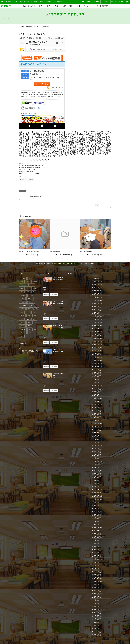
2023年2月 (95, 381)
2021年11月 (96, 428)
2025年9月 (95, 292)
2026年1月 (95, 280)
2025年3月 (95, 311)
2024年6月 (95, 337)
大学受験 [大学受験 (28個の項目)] (31, 287)
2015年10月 (96, 589)
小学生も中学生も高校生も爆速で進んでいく (58, 271)
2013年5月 (95, 624)
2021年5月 (95, 444)
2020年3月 (95, 472)
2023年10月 (96, 359)
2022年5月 (95, 409)
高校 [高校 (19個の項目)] (35, 321)
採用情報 (97, 2)
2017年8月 (95, 554)
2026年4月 (95, 270)
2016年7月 (95, 576)
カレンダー (88, 6)
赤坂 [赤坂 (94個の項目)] (29, 318)
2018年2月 (95, 539)
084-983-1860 (119, 2)
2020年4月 (95, 469)
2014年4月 (95, 614)
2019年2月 (95, 513)
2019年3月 (95, 510)
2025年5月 (95, 305)
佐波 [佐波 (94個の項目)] (22, 274)
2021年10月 (96, 431)
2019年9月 (95, 491)
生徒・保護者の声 (101, 6)
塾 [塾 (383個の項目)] (34, 284)
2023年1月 (95, 384)
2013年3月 (95, 627)
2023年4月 (95, 374)
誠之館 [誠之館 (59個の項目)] (22, 318)
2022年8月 (95, 400)
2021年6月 (95, 441)
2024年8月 (95, 330)
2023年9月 (95, 362)
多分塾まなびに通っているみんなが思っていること (58, 319)
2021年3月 (95, 450)
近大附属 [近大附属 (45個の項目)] (23, 321)
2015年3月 (95, 602)
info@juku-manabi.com (26, 172)
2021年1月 (95, 457)
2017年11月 (96, 545)
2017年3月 (95, 564)
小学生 (41, 6)
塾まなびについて (29, 6)
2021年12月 (96, 425)
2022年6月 (95, 406)
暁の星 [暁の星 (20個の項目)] (30, 301)
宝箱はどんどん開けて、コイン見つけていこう (30, 244)
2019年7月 (95, 498)
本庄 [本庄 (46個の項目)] (36, 301)
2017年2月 (95, 567)
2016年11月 (96, 573)
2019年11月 (96, 485)
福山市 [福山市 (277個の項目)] (22, 315)
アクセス (89, 2)
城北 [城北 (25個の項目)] (22, 284)
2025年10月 (96, 289)
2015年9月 (95, 592)
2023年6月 (95, 368)
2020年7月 (95, 460)
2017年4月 (95, 561)
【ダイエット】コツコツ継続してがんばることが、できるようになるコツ (58, 344)
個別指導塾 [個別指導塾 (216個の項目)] (23, 277)
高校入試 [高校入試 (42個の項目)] (23, 325)
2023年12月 (96, 356)
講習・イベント (75, 6)
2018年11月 (96, 520)
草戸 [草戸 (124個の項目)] (35, 315)
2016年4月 (95, 586)
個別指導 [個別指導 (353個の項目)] (35, 274)
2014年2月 (95, 617)
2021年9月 (95, 434)
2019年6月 (95, 501)
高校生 (57, 6)
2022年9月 (95, 397)
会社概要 (82, 2)
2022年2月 (95, 419)
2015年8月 (95, 595)
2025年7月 (95, 299)
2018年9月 (95, 526)
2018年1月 (95, 542)
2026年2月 (95, 277)
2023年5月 (95, 371)
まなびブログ (106, 2)
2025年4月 (95, 308)
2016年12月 (96, 570)
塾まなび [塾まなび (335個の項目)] (23, 287)
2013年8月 (95, 621)
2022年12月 (96, 387)
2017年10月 (96, 548)
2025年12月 (96, 283)
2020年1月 (95, 479)
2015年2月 (95, 605)
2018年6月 (95, 529)
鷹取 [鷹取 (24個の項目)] (22, 328)
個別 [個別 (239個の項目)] (28, 274)
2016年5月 (95, 583)
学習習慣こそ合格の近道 (86, 244)
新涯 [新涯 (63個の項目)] (32, 298)
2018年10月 (96, 523)
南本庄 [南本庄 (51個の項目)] (32, 277)
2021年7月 (95, 438)
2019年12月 (96, 482)
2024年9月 (95, 327)
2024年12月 (96, 321)
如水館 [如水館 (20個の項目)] (22, 291)
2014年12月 (96, 608)
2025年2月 (95, 315)
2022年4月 (95, 412)
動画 (64, 6)
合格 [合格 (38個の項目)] (22, 280)
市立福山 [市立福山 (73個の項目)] (23, 294)
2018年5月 (95, 532)
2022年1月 (95, 422)
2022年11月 (96, 390)
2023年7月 (95, 365)
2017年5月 (95, 558)
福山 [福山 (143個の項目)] (34, 311)
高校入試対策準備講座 (55, 244)
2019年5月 (95, 504)
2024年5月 (95, 340)
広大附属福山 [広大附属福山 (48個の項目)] (24, 298)
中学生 (49, 6)
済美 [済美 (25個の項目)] (29, 308)
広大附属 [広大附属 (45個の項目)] (31, 294)
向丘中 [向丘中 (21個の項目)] (35, 280)
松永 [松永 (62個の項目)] (22, 304)
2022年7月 (95, 403)
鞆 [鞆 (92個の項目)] (30, 321)
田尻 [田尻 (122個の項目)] (22, 311)
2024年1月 (95, 352)
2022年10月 (96, 393)
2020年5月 (95, 466)
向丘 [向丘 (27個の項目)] (28, 280)
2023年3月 (95, 378)
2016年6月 (95, 580)
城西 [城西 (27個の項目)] (28, 284)
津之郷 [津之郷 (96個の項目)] (22, 308)
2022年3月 (95, 416)
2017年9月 (95, 551)
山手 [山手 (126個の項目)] (36, 291)
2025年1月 (95, 318)
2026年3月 (95, 273)
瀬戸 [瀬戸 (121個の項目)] (35, 308)
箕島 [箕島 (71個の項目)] (29, 315)
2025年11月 (96, 286)
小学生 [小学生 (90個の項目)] (30, 291)
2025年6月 (95, 302)
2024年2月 (95, 349)
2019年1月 (95, 516)
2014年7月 (95, 611)
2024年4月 (95, 343)
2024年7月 (95, 333)
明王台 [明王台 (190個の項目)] (22, 301)
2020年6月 (95, 463)
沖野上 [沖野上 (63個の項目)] (35, 304)
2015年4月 (95, 599)
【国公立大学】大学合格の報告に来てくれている (58, 295)
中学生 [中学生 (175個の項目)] (31, 270)
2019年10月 (96, 488)
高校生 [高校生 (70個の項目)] (31, 325)
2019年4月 (95, 507)
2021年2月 (95, 453)
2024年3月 (95, 346)
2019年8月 (95, 494)
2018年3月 (95, 535)
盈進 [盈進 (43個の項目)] (28, 311)
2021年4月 (95, 447)
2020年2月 (95, 475)
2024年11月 (96, 324)
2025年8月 (95, 296)
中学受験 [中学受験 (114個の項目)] (23, 270)
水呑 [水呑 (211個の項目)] (28, 304)
